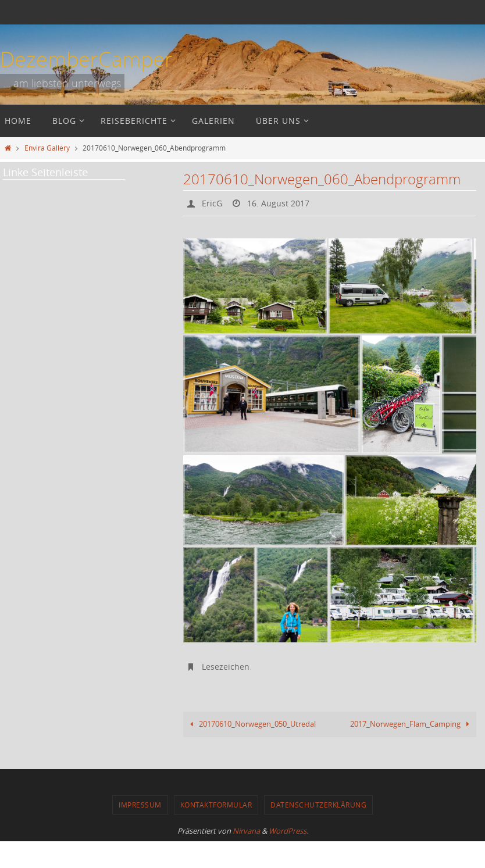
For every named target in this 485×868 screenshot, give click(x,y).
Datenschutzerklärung (318, 819)
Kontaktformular (216, 819)
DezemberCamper (86, 59)
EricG (213, 203)
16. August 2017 (285, 203)
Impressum (140, 819)
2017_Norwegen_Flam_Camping (409, 731)
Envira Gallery (47, 148)
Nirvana (246, 845)
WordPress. (288, 845)
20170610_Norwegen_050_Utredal (256, 731)
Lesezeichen (228, 666)
